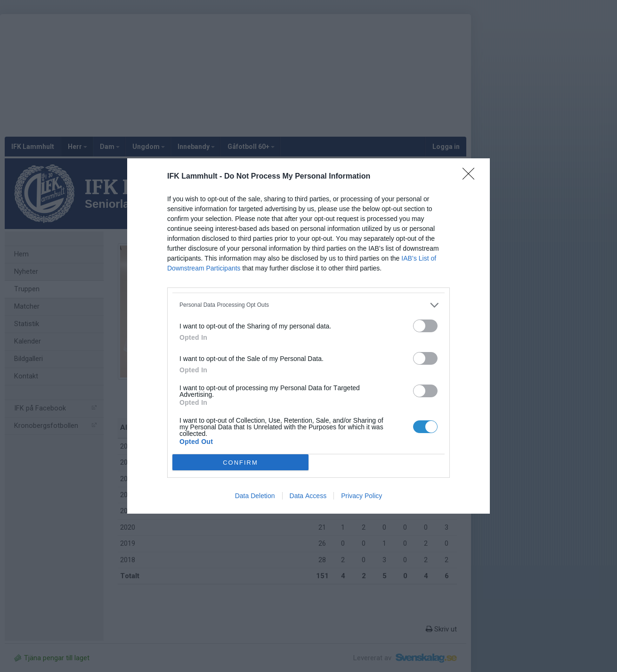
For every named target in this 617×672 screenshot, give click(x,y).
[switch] (425, 326)
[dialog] (308, 336)
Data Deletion (255, 496)
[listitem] (308, 305)
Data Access (308, 496)
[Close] (471, 177)
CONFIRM (240, 463)
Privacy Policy (361, 496)
